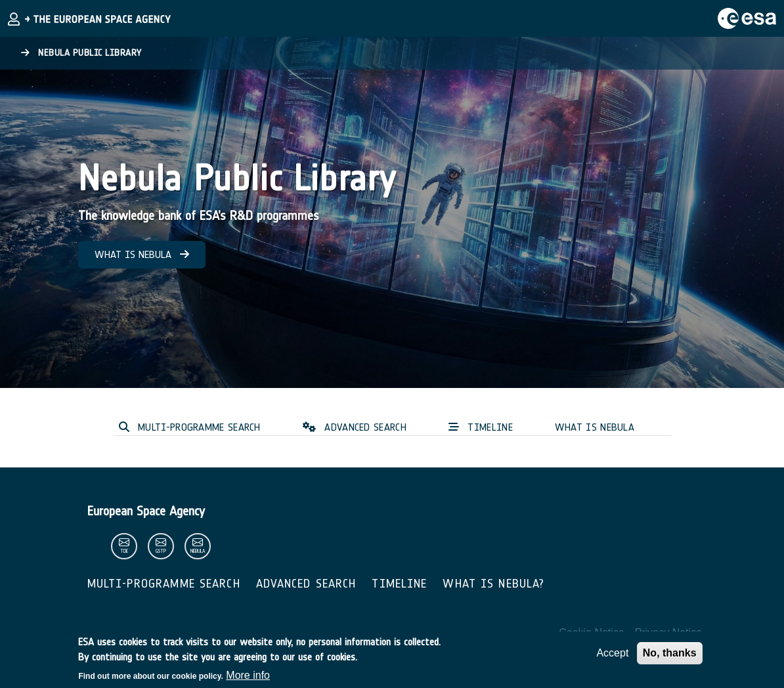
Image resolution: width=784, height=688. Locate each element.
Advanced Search (306, 584)
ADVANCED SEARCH (355, 427)
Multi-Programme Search (164, 584)
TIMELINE (481, 427)
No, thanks (670, 657)
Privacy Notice (668, 633)
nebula (198, 551)
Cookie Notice (592, 633)
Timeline (399, 584)
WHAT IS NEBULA (142, 254)
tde (124, 551)
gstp (161, 551)
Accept (612, 657)
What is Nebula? (493, 584)
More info (248, 679)
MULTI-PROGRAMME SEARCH (190, 427)
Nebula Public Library (81, 53)
